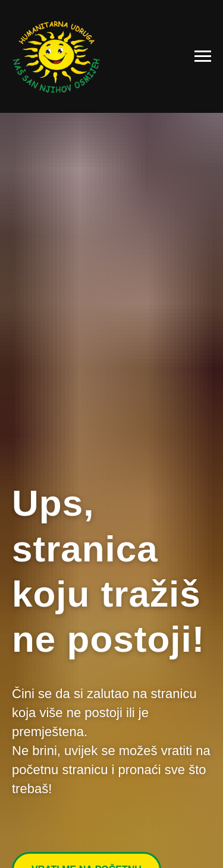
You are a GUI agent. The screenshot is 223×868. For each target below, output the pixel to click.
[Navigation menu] (203, 56)
